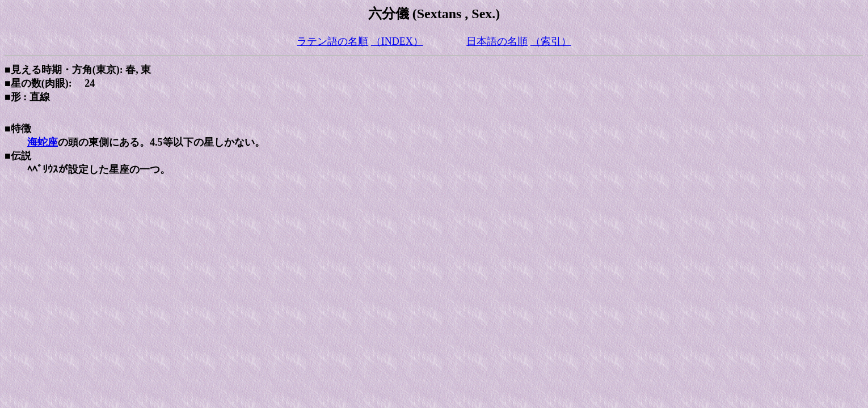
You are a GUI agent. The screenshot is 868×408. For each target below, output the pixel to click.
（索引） (551, 41)
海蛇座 (43, 142)
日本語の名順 (497, 41)
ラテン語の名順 (332, 41)
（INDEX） (397, 41)
